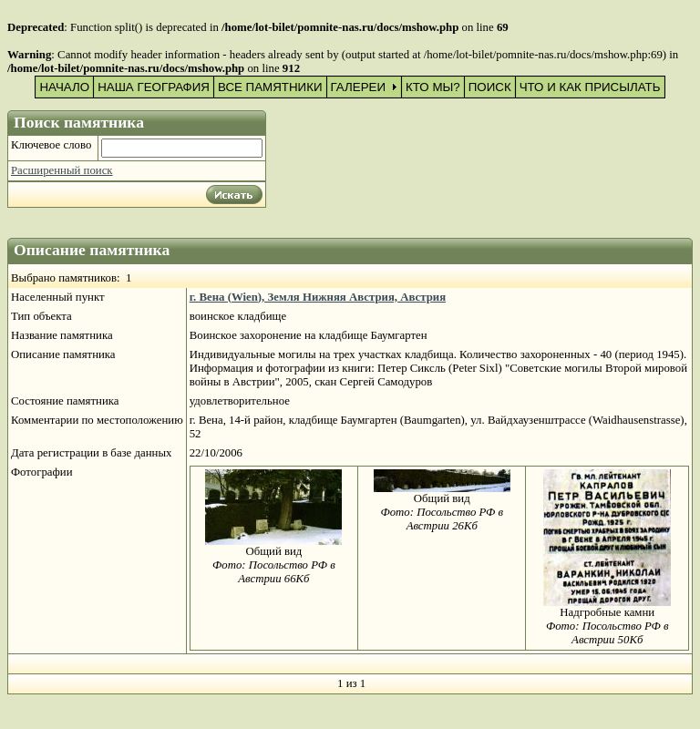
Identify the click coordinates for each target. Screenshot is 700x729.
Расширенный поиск (62, 170)
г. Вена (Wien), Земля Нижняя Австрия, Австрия (318, 297)
